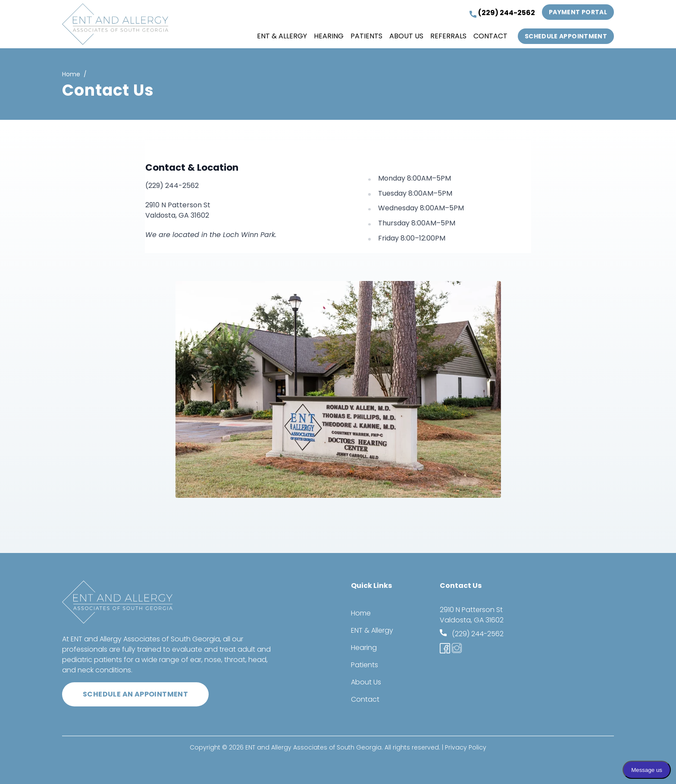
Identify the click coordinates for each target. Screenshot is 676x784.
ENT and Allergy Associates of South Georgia (313, 747)
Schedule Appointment (566, 36)
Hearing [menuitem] (329, 36)
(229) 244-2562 (502, 13)
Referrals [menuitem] (448, 36)
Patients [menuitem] (366, 36)
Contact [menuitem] (490, 36)
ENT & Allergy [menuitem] (282, 36)
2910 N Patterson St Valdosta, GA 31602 (472, 615)
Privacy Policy (466, 747)
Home (71, 74)
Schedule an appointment (135, 694)
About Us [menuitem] (406, 36)
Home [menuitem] (361, 613)
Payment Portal (578, 12)
